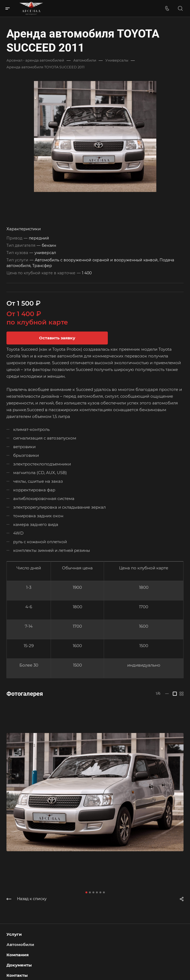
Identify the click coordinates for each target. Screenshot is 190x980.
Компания (18, 955)
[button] (86, 892)
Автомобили (20, 944)
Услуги (14, 934)
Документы (19, 965)
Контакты (17, 975)
